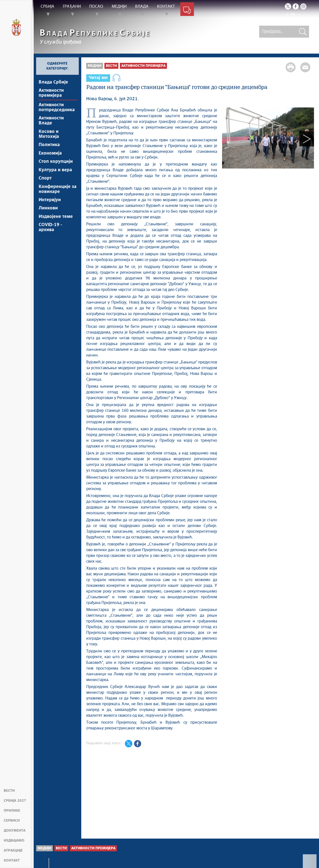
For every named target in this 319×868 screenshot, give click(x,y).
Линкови (48, 213)
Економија (50, 156)
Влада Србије (53, 82)
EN (293, 15)
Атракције (13, 851)
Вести (9, 791)
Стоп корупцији (56, 164)
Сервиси (12, 821)
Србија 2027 (15, 801)
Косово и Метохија (49, 136)
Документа (15, 831)
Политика (49, 147)
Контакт (12, 861)
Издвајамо (14, 841)
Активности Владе (51, 122)
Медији (95, 66)
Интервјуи (50, 204)
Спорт (45, 182)
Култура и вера (55, 173)
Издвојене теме (56, 222)
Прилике (12, 811)
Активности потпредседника (57, 108)
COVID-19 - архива (50, 233)
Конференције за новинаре (58, 193)
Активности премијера (51, 93)
